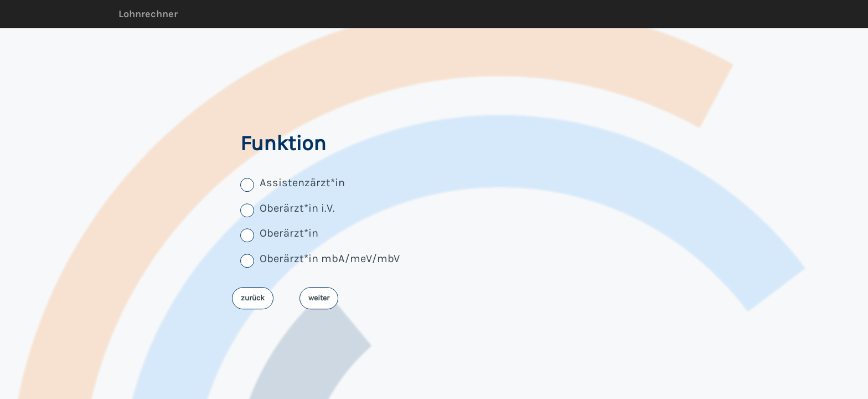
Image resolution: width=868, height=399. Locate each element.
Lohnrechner (148, 14)
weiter (319, 298)
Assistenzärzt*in (302, 183)
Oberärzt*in (289, 234)
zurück (253, 298)
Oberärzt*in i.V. (297, 208)
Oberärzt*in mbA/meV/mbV (330, 259)
